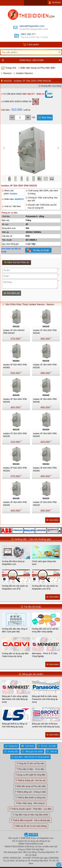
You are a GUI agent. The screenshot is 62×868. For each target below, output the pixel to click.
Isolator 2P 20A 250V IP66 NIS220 (45, 504)
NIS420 (46, 430)
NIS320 (16, 327)
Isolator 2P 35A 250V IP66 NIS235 (15, 435)
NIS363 (46, 464)
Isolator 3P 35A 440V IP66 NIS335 (45, 366)
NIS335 (46, 361)
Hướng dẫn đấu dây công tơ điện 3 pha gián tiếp (15, 630)
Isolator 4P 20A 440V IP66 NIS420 (45, 435)
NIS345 (16, 498)
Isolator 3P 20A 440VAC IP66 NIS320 (14, 332)
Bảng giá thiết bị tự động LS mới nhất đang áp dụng (15, 725)
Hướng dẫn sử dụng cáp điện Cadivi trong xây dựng (15, 655)
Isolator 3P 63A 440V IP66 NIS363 (45, 469)
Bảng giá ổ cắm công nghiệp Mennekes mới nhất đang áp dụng (15, 699)
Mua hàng (47, 118)
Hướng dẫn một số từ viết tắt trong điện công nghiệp (45, 630)
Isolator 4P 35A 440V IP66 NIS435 (15, 401)
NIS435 (16, 395)
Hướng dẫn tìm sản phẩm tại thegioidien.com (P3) (15, 587)
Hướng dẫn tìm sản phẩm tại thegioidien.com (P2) (45, 587)
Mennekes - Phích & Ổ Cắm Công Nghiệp (45, 655)
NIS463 (16, 361)
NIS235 (16, 430)
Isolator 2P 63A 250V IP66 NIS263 (15, 469)
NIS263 (16, 464)
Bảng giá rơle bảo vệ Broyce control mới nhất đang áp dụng (46, 725)
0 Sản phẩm (33, 45)
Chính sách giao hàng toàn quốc (44, 563)
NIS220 (46, 498)
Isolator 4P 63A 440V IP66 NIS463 (15, 366)
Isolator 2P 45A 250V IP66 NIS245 (45, 332)
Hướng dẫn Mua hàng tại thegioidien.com (13, 563)
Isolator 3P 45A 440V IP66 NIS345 (15, 504)
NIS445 (46, 395)
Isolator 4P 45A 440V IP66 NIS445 (45, 401)
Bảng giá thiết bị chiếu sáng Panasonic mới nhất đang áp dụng (45, 699)
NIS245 (46, 327)
